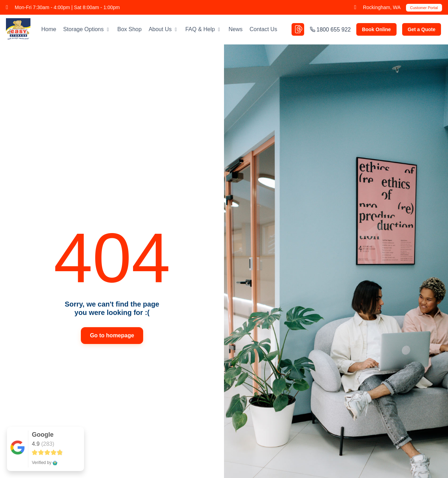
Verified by (45, 463)
